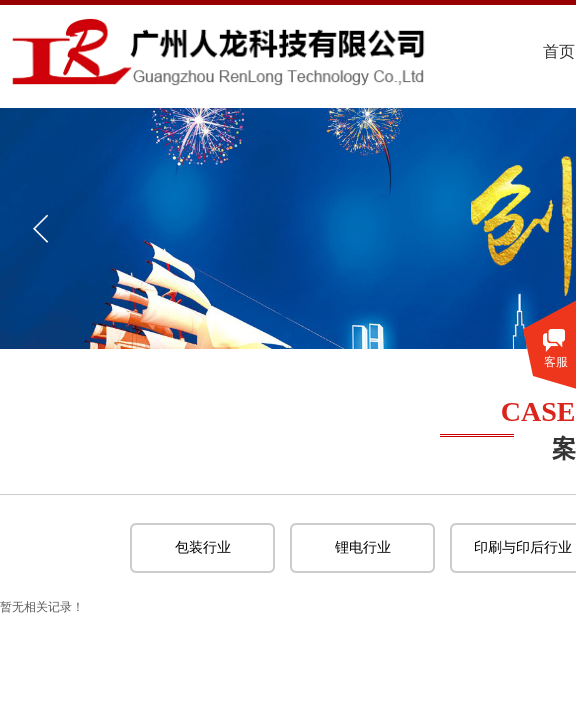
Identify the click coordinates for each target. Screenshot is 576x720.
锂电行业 (363, 547)
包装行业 (203, 547)
